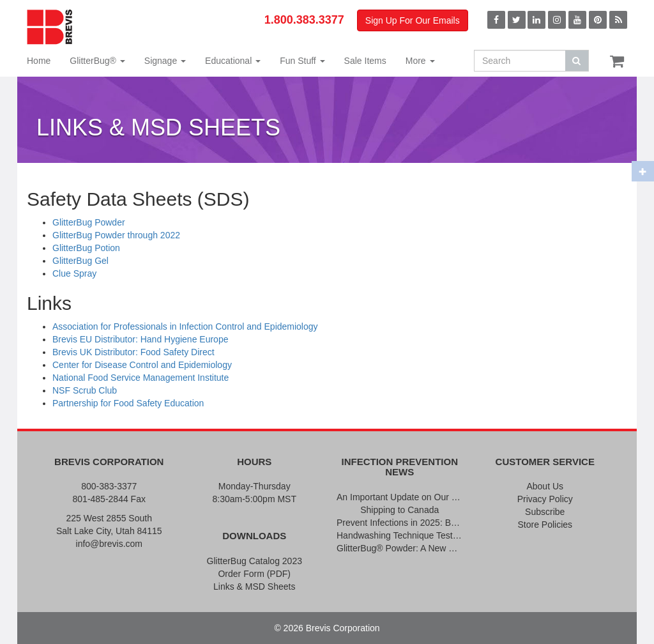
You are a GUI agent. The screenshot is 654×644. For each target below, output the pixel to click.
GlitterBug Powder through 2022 (116, 235)
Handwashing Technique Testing (400, 535)
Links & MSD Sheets (254, 586)
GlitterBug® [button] (97, 61)
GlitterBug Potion (86, 248)
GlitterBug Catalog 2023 (255, 561)
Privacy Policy (545, 499)
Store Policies (545, 525)
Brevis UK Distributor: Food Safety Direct (133, 352)
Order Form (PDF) (254, 574)
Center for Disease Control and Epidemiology (142, 365)
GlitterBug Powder (89, 222)
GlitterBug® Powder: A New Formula (400, 548)
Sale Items (365, 61)
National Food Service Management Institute (141, 378)
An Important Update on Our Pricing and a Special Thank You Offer (400, 497)
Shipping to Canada (399, 510)
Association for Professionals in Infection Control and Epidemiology (185, 326)
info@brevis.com (109, 544)
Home (39, 61)
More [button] (420, 61)
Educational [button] (233, 61)
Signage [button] (165, 61)
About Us (545, 486)
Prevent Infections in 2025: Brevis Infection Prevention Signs (400, 523)
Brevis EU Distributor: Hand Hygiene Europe (140, 339)
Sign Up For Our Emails (413, 20)
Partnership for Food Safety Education (128, 403)
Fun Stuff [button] (302, 61)
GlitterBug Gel (80, 261)
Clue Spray (74, 273)
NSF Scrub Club (85, 390)
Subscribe (545, 512)
